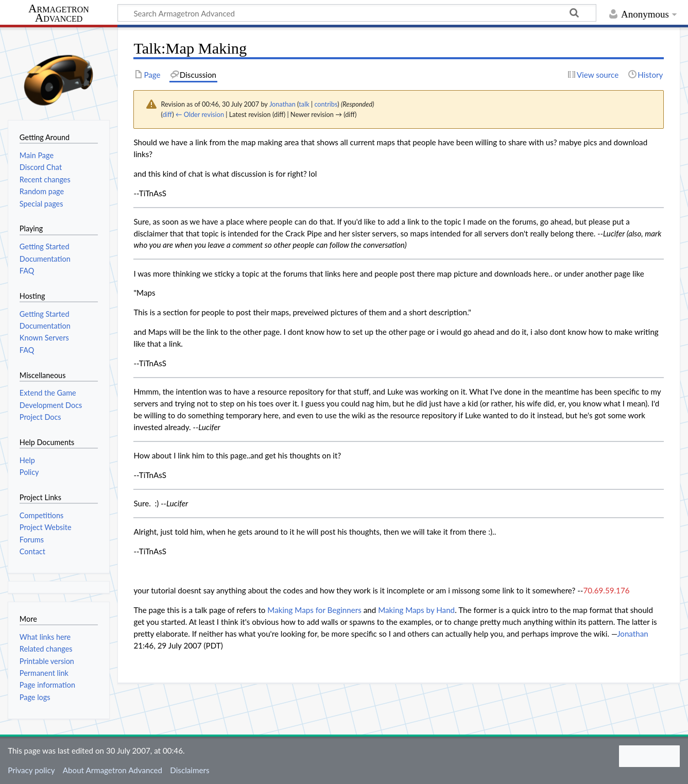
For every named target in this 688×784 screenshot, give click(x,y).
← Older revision (200, 114)
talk (304, 104)
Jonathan (633, 634)
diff (167, 114)
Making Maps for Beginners (314, 610)
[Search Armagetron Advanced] (357, 13)
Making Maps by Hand (416, 610)
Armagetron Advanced (59, 14)
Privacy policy (31, 770)
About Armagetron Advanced (113, 770)
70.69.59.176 (606, 590)
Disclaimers (190, 770)
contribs (326, 104)
